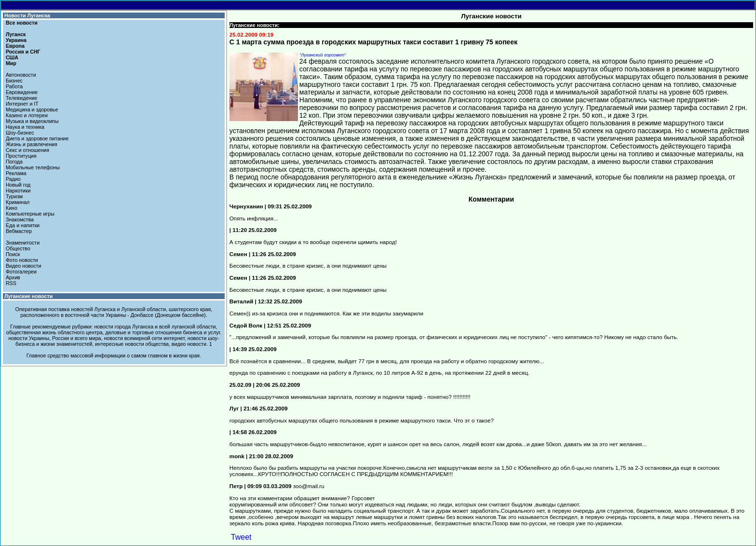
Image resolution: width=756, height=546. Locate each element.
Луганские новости (28, 296)
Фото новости (22, 260)
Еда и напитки (23, 225)
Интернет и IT (22, 104)
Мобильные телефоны (33, 167)
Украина (16, 40)
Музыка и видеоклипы (32, 121)
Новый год (18, 185)
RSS (11, 283)
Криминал (18, 202)
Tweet (241, 537)
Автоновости (21, 75)
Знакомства (20, 219)
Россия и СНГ (23, 52)
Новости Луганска (27, 15)
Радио (13, 179)
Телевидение (21, 98)
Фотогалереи (21, 272)
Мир (11, 63)
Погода (14, 162)
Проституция (21, 156)
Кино (12, 208)
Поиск (13, 254)
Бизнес (14, 81)
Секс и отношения (27, 150)
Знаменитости (23, 243)
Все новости (22, 23)
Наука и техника (25, 127)
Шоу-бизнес (20, 133)
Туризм (14, 196)
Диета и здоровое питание (37, 138)
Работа (14, 86)
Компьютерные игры (30, 214)
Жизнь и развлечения (32, 144)
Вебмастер (19, 231)
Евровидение (22, 92)
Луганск (16, 34)
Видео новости (24, 266)
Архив (13, 277)
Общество (18, 248)
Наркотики (18, 191)
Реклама (16, 173)
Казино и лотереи (27, 115)
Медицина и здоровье (32, 109)
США (12, 57)
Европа (15, 46)
